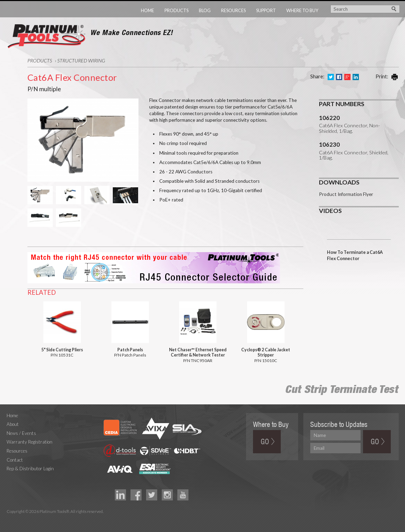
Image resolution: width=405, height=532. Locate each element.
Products (176, 10)
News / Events (21, 433)
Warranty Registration (29, 442)
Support (266, 10)
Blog (205, 10)
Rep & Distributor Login (30, 469)
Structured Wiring (81, 61)
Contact (15, 460)
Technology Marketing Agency (10, 519)
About (13, 424)
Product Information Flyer (346, 194)
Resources (233, 10)
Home (147, 10)
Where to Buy (302, 10)
